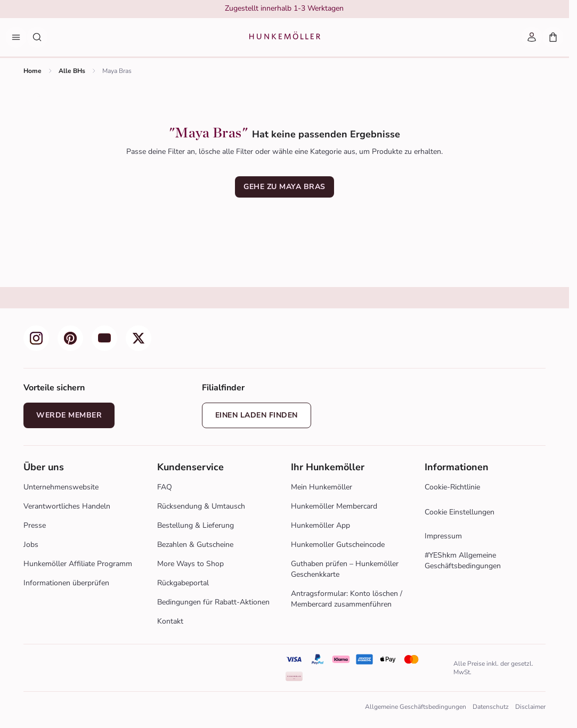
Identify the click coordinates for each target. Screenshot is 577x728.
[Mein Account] (532, 37)
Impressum (443, 536)
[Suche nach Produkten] (37, 37)
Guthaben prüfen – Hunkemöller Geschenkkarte (345, 569)
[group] (284, 10)
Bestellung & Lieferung (196, 525)
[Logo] (285, 38)
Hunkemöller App (320, 525)
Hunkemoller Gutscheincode (338, 545)
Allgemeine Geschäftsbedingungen (416, 707)
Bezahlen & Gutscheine (195, 545)
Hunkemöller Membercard (334, 506)
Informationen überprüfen (66, 583)
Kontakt (170, 621)
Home (32, 71)
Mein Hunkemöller (322, 487)
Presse (35, 525)
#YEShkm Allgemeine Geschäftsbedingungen (463, 561)
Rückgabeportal (183, 583)
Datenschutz (491, 707)
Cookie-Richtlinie (452, 487)
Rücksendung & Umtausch (201, 506)
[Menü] (16, 37)
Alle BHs (72, 71)
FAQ (165, 487)
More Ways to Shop (190, 564)
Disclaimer (530, 707)
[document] (284, 10)
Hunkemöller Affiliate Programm (78, 564)
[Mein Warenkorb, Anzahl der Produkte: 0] (553, 37)
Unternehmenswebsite (61, 487)
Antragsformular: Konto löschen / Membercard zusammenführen (347, 599)
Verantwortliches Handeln (67, 506)
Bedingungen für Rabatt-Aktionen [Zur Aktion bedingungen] (213, 602)
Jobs (31, 545)
